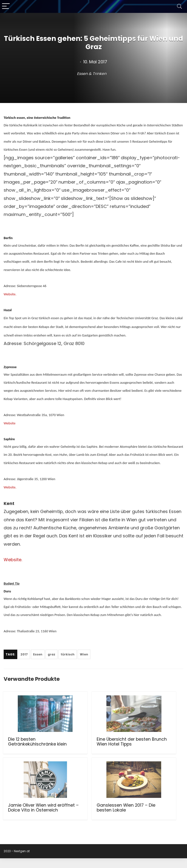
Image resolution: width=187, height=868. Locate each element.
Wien (84, 654)
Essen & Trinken (92, 74)
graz (51, 654)
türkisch (68, 654)
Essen (38, 654)
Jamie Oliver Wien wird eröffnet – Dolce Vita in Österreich (154, 744)
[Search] (179, 6)
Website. (10, 294)
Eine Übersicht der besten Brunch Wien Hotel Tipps (92, 744)
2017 (24, 654)
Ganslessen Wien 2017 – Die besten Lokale (27, 815)
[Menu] (6, 6)
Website (10, 423)
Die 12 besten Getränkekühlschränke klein (31, 744)
